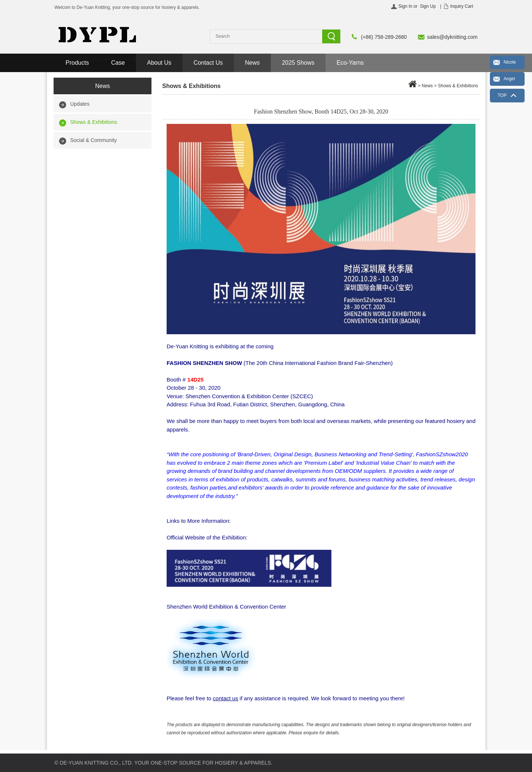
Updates (80, 104)
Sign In (405, 6)
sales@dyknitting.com (452, 37)
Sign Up (428, 6)
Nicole (510, 62)
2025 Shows (298, 63)
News (252, 63)
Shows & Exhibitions (94, 122)
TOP (502, 95)
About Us (159, 63)
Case (118, 63)
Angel (509, 79)
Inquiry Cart (461, 6)
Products (77, 63)
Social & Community (93, 140)
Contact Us (208, 63)
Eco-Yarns (350, 63)
